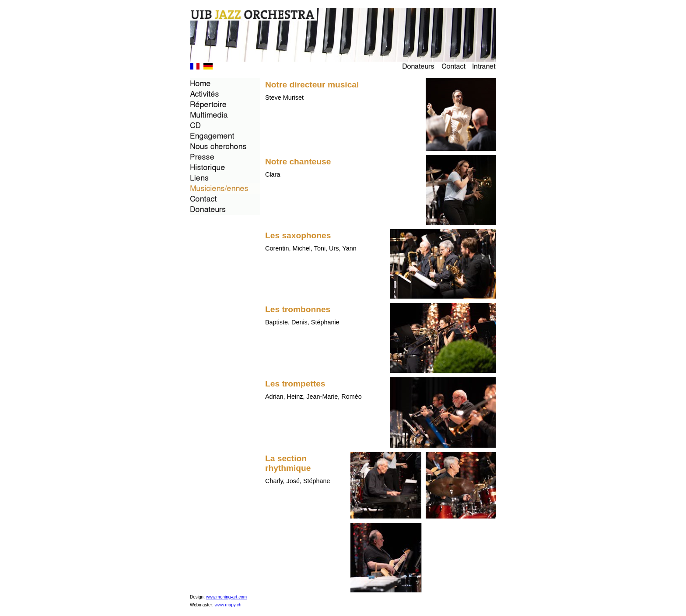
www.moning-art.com (226, 597)
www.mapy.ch (228, 605)
